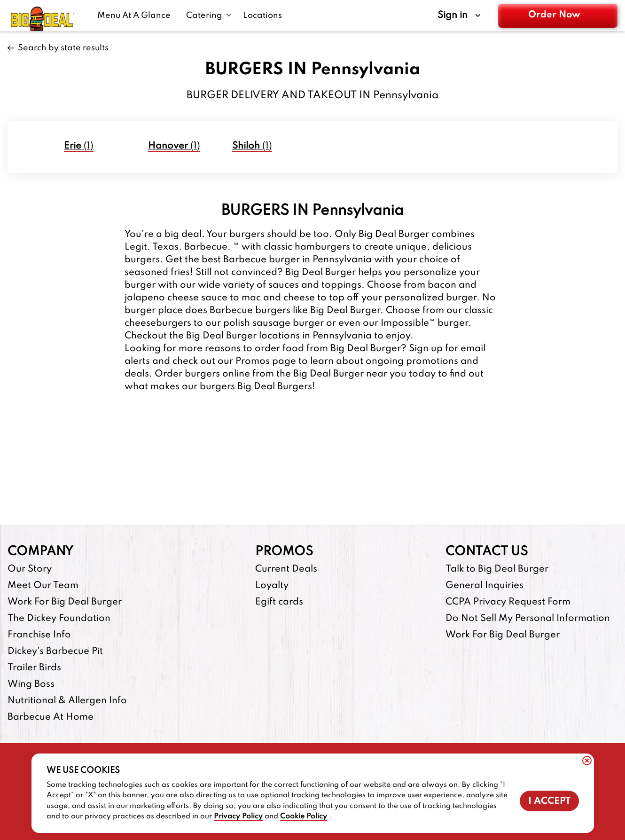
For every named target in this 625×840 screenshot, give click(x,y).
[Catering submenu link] (209, 16)
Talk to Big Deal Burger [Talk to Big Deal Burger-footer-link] (497, 569)
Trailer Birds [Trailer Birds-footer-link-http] (34, 668)
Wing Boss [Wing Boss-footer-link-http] (31, 684)
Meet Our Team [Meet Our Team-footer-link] (43, 586)
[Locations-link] (262, 16)
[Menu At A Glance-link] (136, 16)
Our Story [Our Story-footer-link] (30, 569)
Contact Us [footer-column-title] (487, 552)
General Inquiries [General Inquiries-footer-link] (484, 586)
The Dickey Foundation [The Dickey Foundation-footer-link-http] (59, 619)
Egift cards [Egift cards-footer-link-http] (279, 602)
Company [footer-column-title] (40, 552)
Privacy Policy (238, 816)
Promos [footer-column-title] (284, 552)
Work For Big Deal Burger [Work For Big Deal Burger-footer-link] (65, 602)
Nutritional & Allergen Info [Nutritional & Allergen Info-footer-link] (67, 701)
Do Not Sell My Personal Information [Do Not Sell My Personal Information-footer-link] (528, 619)
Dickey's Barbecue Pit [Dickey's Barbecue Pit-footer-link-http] (55, 652)
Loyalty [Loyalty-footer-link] (272, 586)
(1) (79, 146)
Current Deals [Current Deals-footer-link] (286, 569)
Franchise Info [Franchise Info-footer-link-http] (39, 635)
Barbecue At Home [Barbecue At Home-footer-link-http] (51, 717)
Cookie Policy (304, 816)
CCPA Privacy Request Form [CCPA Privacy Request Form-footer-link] (508, 602)
